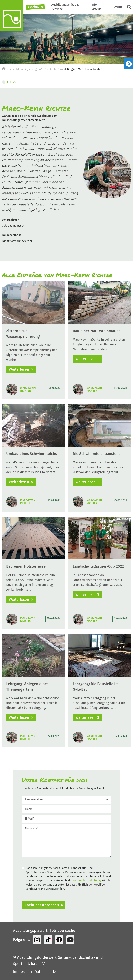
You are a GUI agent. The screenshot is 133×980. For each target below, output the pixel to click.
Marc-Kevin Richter (28, 389)
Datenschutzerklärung (87, 880)
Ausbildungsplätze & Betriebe (65, 7)
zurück (9, 82)
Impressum (22, 972)
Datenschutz (45, 972)
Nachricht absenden (42, 905)
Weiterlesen (19, 369)
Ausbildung (35, 7)
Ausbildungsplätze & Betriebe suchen (45, 931)
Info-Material (97, 7)
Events (118, 7)
